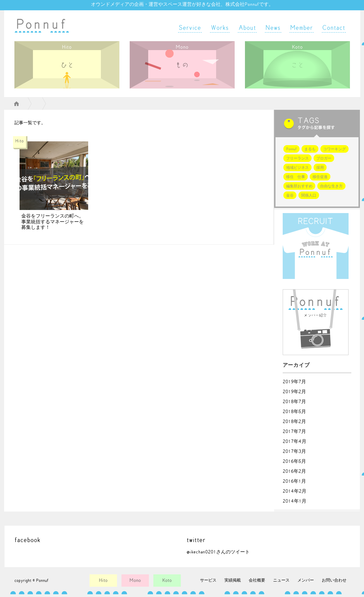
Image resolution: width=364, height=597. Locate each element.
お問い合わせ (334, 580)
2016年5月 (294, 461)
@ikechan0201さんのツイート (218, 552)
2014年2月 (295, 491)
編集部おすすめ (299, 186)
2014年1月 (295, 501)
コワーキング (334, 149)
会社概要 (257, 580)
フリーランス (297, 158)
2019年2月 (294, 392)
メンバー (306, 580)
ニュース (281, 580)
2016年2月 (294, 471)
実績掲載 (233, 580)
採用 (320, 168)
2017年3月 (294, 452)
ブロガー (324, 158)
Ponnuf (291, 149)
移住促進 (320, 177)
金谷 (290, 195)
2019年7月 (294, 382)
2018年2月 (294, 422)
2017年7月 (294, 432)
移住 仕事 (296, 177)
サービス (208, 580)
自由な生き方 (331, 186)
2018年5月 (294, 412)
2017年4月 (295, 442)
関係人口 (309, 195)
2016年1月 (294, 481)
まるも (310, 149)
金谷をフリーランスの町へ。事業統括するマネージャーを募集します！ (52, 222)
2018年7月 (294, 402)
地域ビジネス (297, 168)
